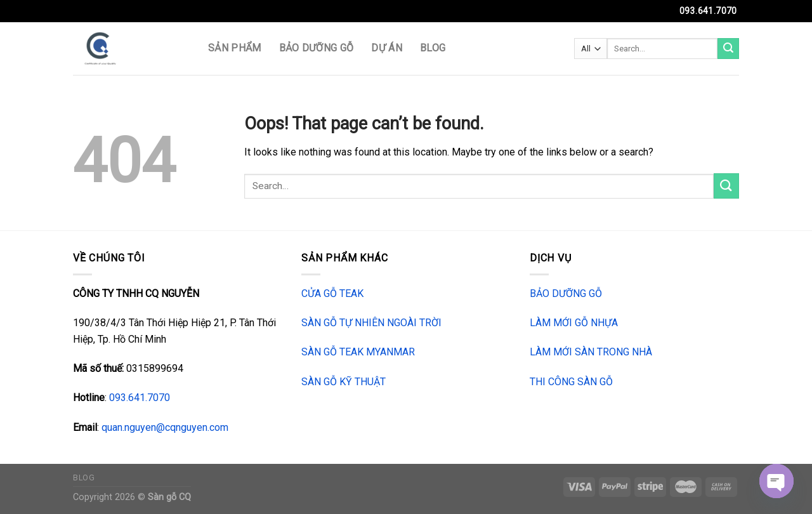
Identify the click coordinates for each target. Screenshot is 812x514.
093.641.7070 (140, 398)
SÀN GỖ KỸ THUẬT (344, 382)
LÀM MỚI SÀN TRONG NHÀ (591, 352)
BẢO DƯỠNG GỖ (317, 48)
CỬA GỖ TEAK (332, 293)
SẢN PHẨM (235, 48)
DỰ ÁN (387, 48)
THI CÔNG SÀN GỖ (571, 382)
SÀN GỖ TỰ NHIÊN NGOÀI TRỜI (371, 323)
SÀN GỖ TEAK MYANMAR (358, 352)
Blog (433, 48)
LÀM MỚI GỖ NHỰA (574, 323)
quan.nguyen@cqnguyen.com (165, 427)
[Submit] (728, 49)
